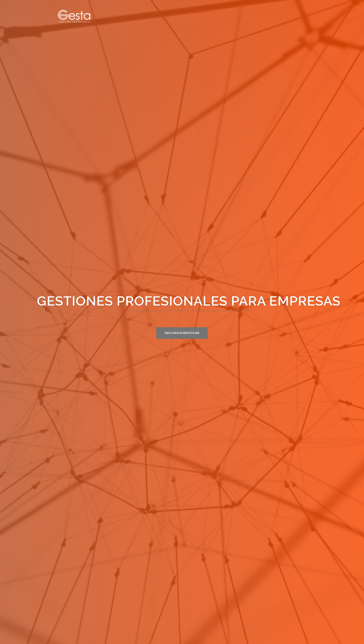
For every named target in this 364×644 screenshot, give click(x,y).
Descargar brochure (182, 333)
